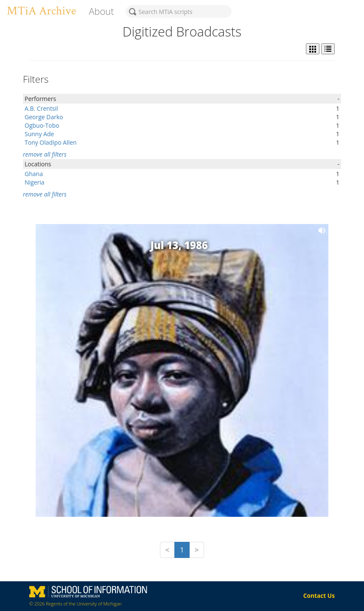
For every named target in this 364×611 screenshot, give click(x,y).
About (101, 11)
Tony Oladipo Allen (51, 142)
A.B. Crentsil (41, 108)
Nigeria (35, 182)
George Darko (44, 117)
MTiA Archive (41, 11)
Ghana (34, 174)
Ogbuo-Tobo (42, 125)
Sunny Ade (39, 134)
